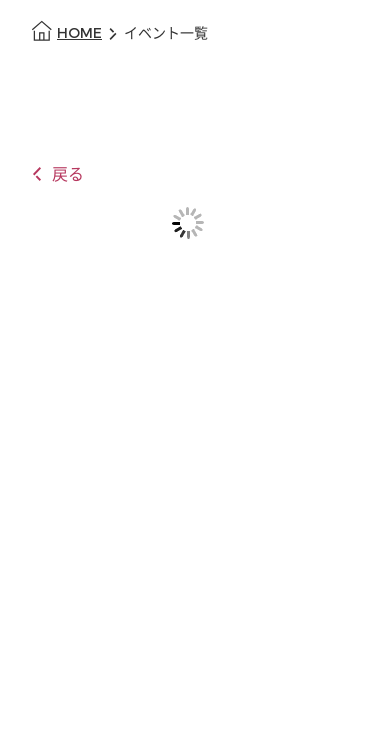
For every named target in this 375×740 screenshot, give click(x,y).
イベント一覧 (166, 33)
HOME (79, 33)
